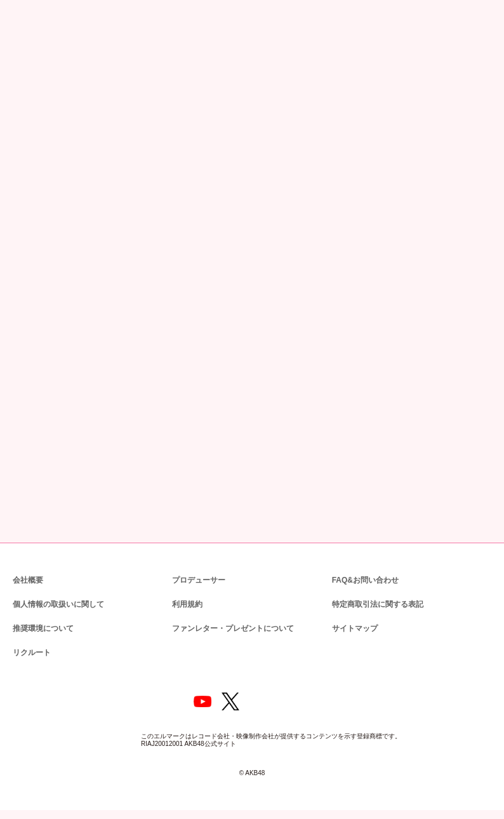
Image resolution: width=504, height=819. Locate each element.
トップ (21, 68)
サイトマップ (352, 627)
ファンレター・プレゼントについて (226, 627)
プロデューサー (197, 579)
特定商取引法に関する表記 (377, 603)
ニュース (57, 68)
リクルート (30, 652)
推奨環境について (42, 627)
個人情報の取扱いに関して (57, 603)
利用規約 (187, 603)
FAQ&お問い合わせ (365, 579)
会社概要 (28, 579)
